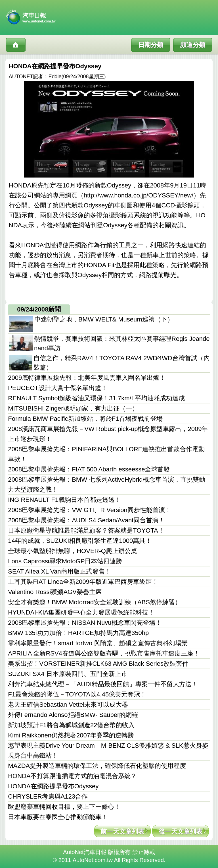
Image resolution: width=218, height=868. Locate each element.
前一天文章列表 (122, 831)
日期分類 (151, 45)
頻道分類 (193, 45)
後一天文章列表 (181, 831)
